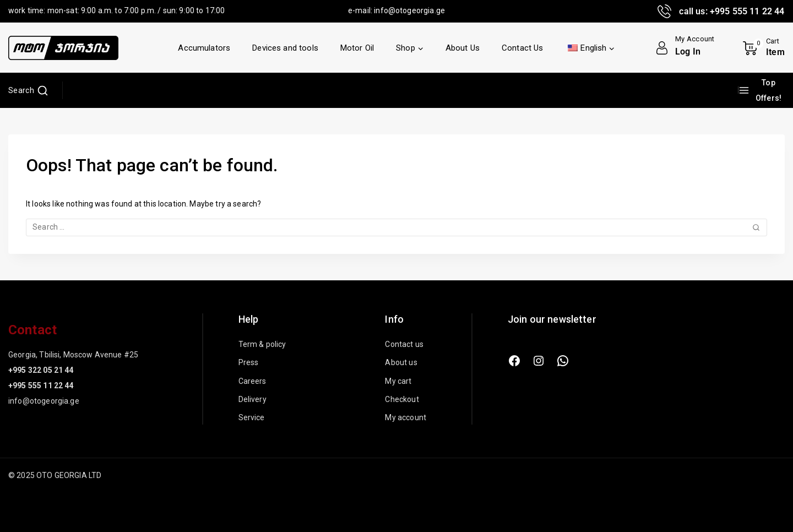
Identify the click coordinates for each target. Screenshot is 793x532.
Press (249, 362)
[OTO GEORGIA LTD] (63, 48)
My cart (398, 381)
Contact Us (523, 48)
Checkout (402, 399)
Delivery (252, 399)
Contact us (404, 344)
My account (406, 417)
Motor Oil (357, 48)
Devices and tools (285, 48)
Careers (252, 381)
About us (401, 362)
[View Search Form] (28, 90)
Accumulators (204, 48)
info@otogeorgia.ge (409, 10)
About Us (463, 48)
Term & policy (262, 344)
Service (252, 417)
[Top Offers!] (762, 90)
